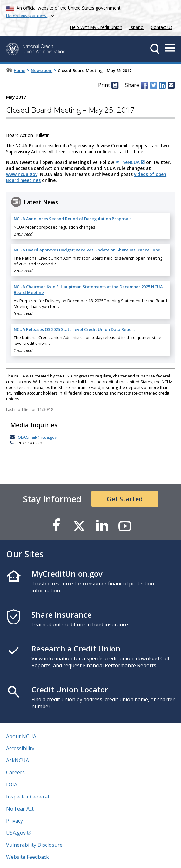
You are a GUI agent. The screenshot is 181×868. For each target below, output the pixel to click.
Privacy (14, 821)
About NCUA (21, 736)
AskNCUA (17, 760)
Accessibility (20, 748)
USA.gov (16, 833)
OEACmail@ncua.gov (37, 437)
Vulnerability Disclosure (34, 845)
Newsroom (42, 70)
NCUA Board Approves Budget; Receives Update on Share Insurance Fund (87, 250)
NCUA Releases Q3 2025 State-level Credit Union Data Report (74, 329)
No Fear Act (20, 809)
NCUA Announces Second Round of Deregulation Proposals (73, 219)
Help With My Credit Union (95, 27)
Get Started (125, 499)
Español (137, 27)
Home (20, 70)
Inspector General (27, 797)
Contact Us (162, 27)
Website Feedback (27, 857)
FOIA (12, 785)
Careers (15, 772)
